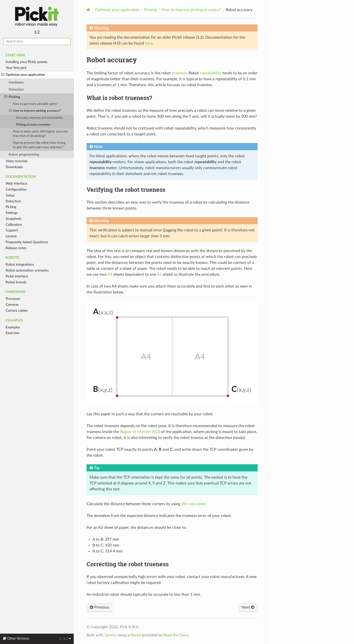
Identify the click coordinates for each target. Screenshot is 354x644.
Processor (13, 299)
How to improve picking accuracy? (35, 111)
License (11, 236)
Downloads (14, 167)
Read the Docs (176, 635)
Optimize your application (23, 75)
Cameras (12, 305)
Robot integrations (20, 265)
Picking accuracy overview (33, 125)
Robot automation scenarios (27, 270)
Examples (13, 327)
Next (248, 607)
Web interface (16, 184)
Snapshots (14, 219)
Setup (10, 195)
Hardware (16, 82)
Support (12, 230)
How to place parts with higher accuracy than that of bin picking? (40, 134)
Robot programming (24, 154)
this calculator (193, 504)
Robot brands (16, 282)
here (149, 43)
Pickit (37, 17)
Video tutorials (17, 161)
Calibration (14, 225)
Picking (12, 97)
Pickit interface (17, 276)
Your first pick (16, 68)
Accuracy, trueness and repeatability (40, 118)
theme (136, 635)
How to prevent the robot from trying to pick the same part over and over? (39, 145)
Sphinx (110, 635)
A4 (110, 274)
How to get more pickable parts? (35, 104)
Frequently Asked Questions (27, 242)
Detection (16, 89)
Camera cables (17, 311)
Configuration (16, 189)
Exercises (13, 333)
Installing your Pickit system (27, 62)
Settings (12, 213)
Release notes (16, 248)
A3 (159, 274)
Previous (99, 607)
